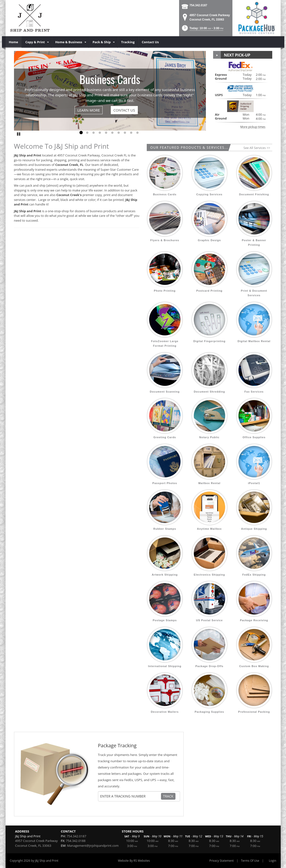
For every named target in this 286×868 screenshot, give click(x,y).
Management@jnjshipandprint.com (93, 846)
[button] (202, 30)
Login (272, 861)
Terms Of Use (250, 861)
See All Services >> (257, 148)
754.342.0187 (198, 5)
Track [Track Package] (168, 796)
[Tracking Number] (130, 796)
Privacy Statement (222, 861)
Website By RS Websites (134, 861)
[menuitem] (14, 42)
